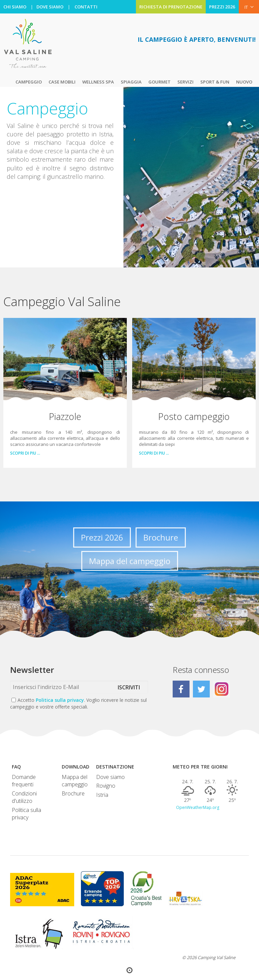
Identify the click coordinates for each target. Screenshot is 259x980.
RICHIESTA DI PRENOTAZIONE (171, 7)
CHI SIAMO (15, 7)
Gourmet (160, 82)
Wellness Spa (98, 82)
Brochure (161, 537)
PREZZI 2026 (222, 7)
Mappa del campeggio (130, 561)
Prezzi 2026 (102, 537)
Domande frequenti (24, 781)
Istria (102, 795)
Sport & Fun (215, 82)
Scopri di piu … (25, 453)
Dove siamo (110, 777)
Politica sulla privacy (60, 700)
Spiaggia (131, 82)
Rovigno (106, 786)
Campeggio (29, 82)
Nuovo (244, 82)
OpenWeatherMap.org (198, 808)
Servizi (185, 82)
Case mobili (62, 82)
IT (249, 7)
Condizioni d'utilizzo (24, 797)
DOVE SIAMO (50, 7)
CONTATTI (86, 7)
